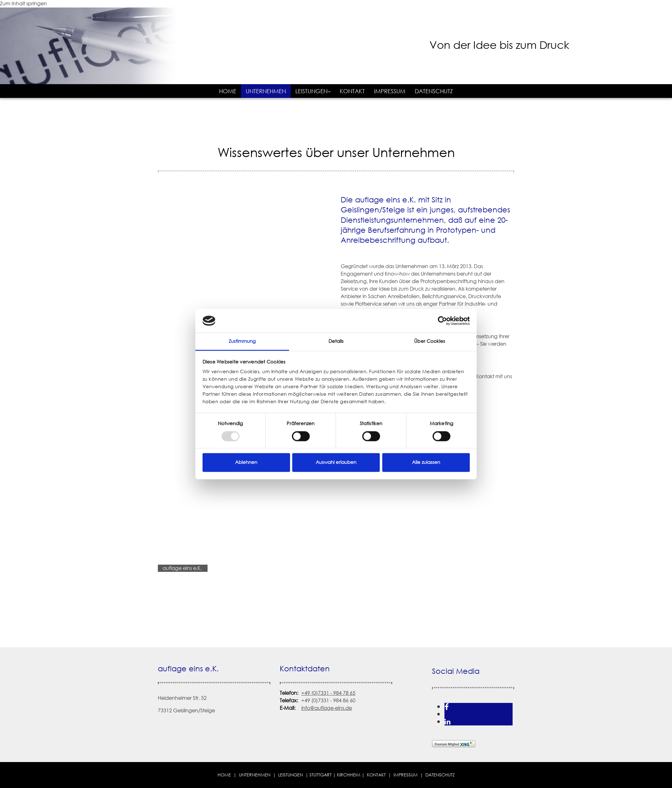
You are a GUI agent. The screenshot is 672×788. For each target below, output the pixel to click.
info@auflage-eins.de (327, 708)
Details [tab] (336, 341)
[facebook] (447, 707)
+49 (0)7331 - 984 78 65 (328, 693)
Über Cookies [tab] (430, 341)
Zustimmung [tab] (242, 341)
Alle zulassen (426, 463)
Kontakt (352, 91)
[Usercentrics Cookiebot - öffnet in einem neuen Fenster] (442, 321)
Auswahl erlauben (336, 463)
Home (228, 91)
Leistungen (311, 91)
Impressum (390, 91)
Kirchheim (349, 775)
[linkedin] (447, 722)
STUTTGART (321, 775)
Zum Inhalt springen (23, 4)
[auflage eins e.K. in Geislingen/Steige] (283, 72)
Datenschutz (434, 91)
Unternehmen (266, 91)
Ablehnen (246, 463)
